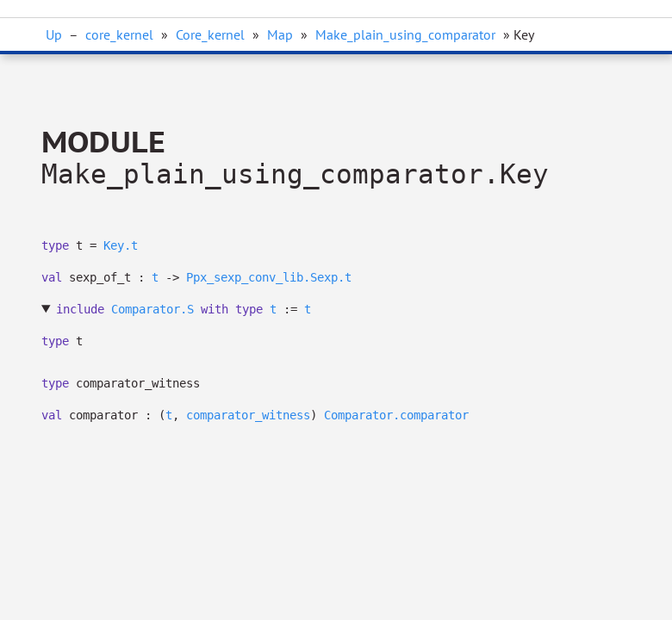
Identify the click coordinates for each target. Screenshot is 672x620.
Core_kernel (210, 34)
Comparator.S (152, 309)
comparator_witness (248, 415)
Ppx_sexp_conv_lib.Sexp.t (269, 277)
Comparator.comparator (396, 415)
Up (54, 34)
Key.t (121, 245)
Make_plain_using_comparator (405, 34)
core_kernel (119, 34)
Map (280, 34)
